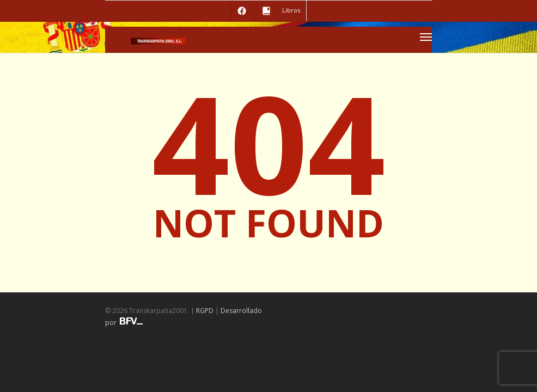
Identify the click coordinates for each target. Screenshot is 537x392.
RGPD (205, 311)
